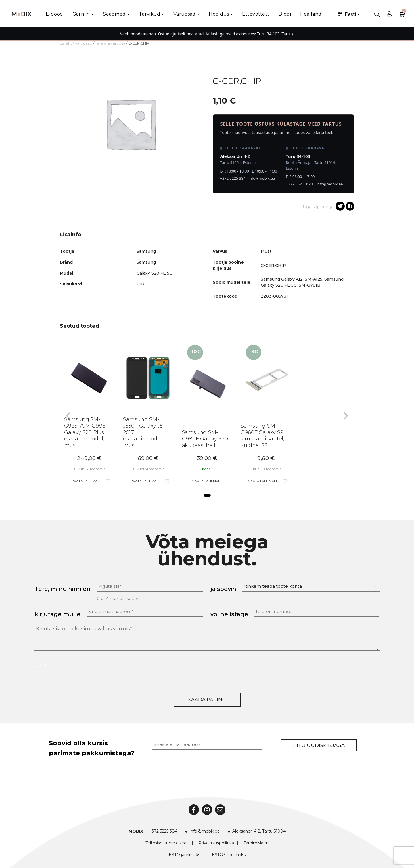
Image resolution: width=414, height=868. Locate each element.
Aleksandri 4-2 (235, 156)
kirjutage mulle (57, 614)
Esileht (66, 43)
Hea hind (311, 14)
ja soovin (223, 589)
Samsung (146, 262)
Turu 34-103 (298, 156)
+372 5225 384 (233, 178)
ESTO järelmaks (184, 855)
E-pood (54, 14)
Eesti (346, 14)
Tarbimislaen (256, 843)
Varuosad (184, 14)
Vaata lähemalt (86, 481)
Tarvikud (149, 14)
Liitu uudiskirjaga (319, 745)
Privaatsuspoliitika (216, 843)
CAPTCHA (46, 665)
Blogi (285, 14)
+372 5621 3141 (300, 184)
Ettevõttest (256, 14)
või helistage (229, 614)
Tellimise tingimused (166, 843)
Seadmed (114, 14)
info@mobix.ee (262, 178)
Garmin (81, 14)
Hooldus (219, 14)
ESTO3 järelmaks (229, 855)
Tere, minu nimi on (63, 589)
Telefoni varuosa (110, 43)
